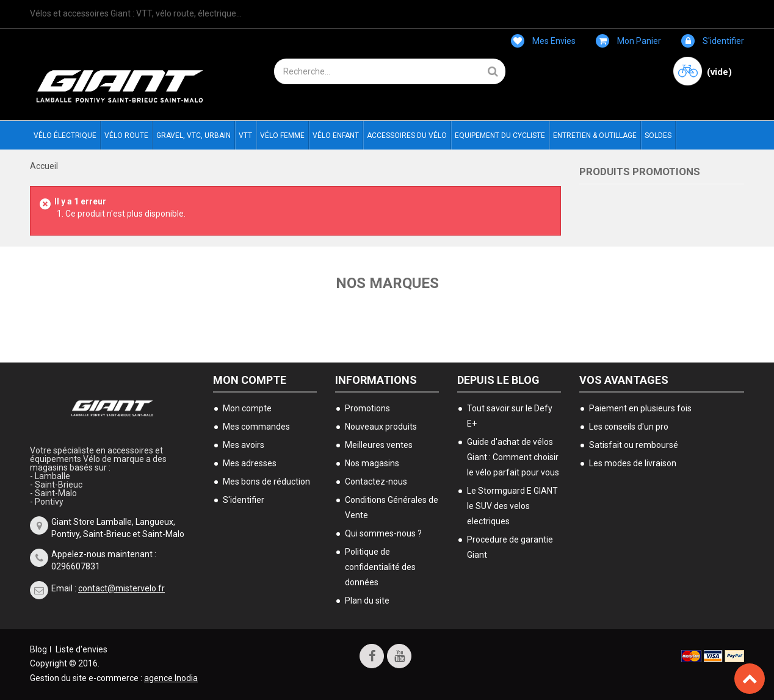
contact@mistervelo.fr (121, 588)
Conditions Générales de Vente (392, 507)
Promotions (367, 408)
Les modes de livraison (633, 463)
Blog (38, 649)
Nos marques (387, 283)
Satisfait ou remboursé (634, 445)
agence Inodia (171, 678)
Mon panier (628, 41)
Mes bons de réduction (266, 482)
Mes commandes (256, 427)
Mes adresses (250, 463)
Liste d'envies (81, 649)
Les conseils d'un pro (629, 427)
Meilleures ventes (379, 445)
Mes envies (543, 41)
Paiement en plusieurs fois (640, 408)
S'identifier (713, 41)
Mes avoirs (244, 445)
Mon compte (250, 380)
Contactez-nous (376, 482)
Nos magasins (372, 463)
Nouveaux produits (381, 427)
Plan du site (367, 601)
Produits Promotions (640, 171)
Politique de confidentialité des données (380, 567)
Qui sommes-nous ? (383, 533)
